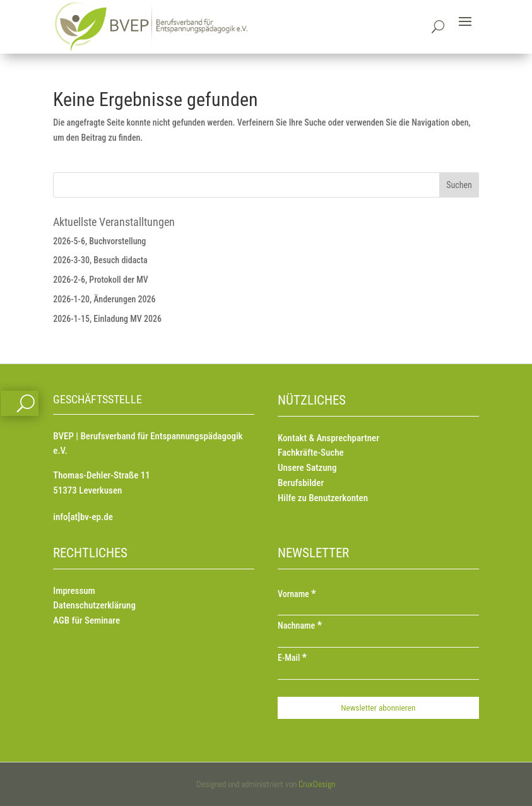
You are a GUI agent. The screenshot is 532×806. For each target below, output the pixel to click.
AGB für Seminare (86, 620)
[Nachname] (378, 641)
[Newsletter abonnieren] (378, 708)
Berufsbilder (301, 483)
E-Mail (292, 658)
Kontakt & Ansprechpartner (328, 438)
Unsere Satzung (307, 468)
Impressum (74, 591)
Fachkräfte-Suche (311, 453)
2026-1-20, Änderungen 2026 (104, 299)
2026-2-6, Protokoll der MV (101, 280)
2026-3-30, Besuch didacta (100, 260)
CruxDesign (317, 784)
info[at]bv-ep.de (83, 517)
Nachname (300, 625)
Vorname (297, 594)
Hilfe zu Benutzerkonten (323, 498)
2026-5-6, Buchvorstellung (99, 241)
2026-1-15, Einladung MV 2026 (107, 319)
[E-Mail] (378, 673)
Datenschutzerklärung (94, 605)
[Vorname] (378, 609)
